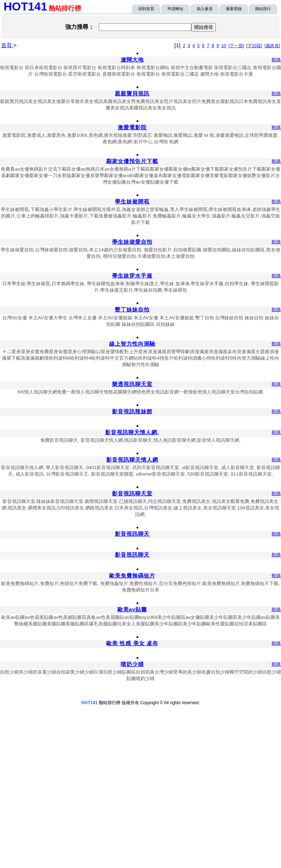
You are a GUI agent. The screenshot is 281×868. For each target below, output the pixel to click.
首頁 (7, 45)
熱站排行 (263, 9)
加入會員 (205, 9)
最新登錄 (234, 9)
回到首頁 (146, 9)
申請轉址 (175, 9)
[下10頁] (254, 46)
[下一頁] (236, 46)
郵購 (276, 60)
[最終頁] (272, 46)
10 (224, 46)
